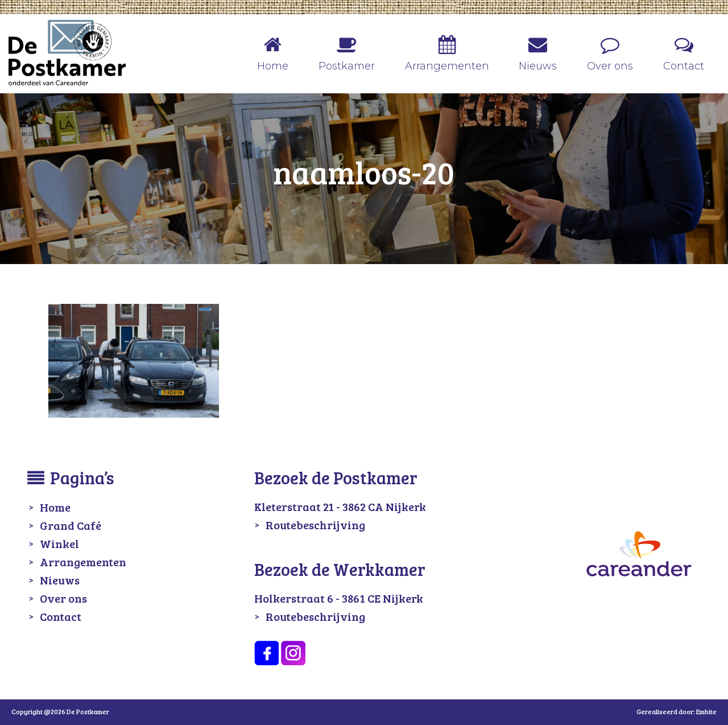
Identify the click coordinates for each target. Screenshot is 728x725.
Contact (61, 616)
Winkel (59, 543)
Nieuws (60, 580)
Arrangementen (83, 562)
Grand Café (71, 525)
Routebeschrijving (315, 525)
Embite (706, 711)
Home (55, 507)
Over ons (63, 598)
